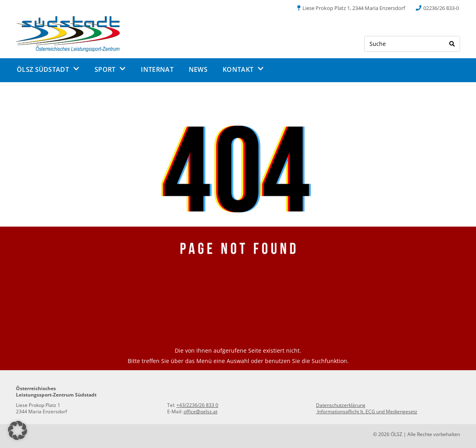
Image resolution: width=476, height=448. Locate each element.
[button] (18, 430)
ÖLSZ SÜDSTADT (48, 69)
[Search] (452, 44)
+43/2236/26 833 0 (197, 405)
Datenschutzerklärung (341, 405)
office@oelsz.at (200, 411)
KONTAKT (243, 69)
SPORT (110, 69)
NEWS (198, 69)
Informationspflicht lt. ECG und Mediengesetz (367, 411)
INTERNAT (157, 69)
